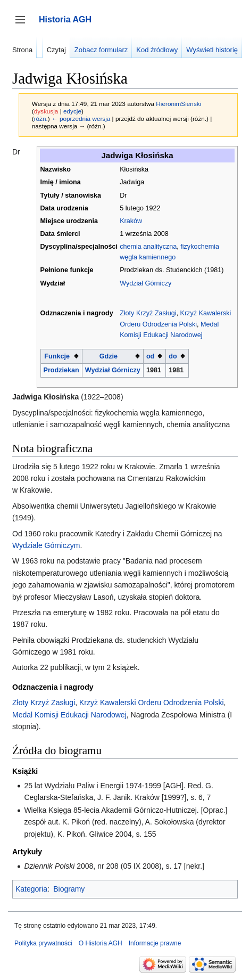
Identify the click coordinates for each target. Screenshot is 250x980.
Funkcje (57, 356)
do (173, 356)
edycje (72, 111)
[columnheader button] (61, 356)
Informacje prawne (155, 943)
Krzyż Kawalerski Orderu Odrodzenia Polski (152, 703)
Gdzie (109, 356)
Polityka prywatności (43, 943)
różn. (41, 119)
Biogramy (69, 889)
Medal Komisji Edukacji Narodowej (69, 715)
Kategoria (31, 889)
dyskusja (46, 111)
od (150, 356)
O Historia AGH (101, 943)
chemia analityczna (148, 247)
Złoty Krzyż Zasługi (148, 313)
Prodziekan (61, 370)
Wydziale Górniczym (46, 545)
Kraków (131, 221)
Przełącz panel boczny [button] (24, 25)
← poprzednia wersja (81, 119)
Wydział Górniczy (145, 283)
